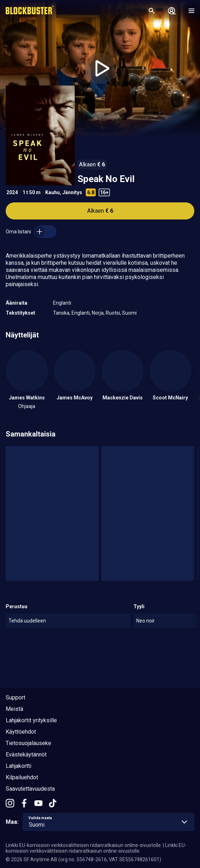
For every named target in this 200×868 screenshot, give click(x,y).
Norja (98, 313)
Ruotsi (113, 313)
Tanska (61, 313)
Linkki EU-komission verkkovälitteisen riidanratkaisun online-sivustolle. (84, 845)
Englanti (62, 303)
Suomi (129, 313)
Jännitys (72, 192)
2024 (12, 192)
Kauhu (52, 192)
